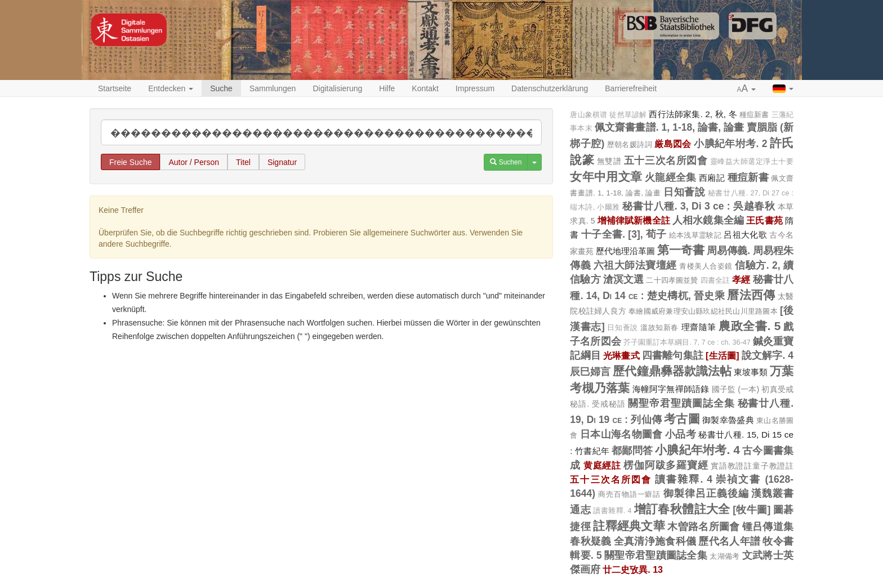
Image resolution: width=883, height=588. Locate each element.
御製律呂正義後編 (706, 493)
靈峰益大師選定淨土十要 (752, 162)
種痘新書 (754, 115)
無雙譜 (609, 161)
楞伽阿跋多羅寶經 (666, 465)
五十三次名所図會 (666, 161)
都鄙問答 (632, 451)
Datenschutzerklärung (550, 88)
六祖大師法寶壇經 (635, 265)
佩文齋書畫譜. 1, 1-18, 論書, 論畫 (670, 127)
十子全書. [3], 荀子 (624, 234)
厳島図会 (673, 144)
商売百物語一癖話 (629, 494)
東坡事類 (751, 372)
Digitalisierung (337, 88)
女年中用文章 (606, 177)
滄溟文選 (624, 279)
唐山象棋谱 (588, 115)
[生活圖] (722, 355)
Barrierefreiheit (631, 88)
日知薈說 (684, 192)
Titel (243, 162)
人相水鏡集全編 (708, 220)
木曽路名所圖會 (703, 527)
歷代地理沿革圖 (625, 251)
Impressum (475, 88)
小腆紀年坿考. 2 (730, 144)
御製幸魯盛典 (728, 420)
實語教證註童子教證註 (752, 466)
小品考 (681, 434)
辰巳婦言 (590, 372)
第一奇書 (681, 250)
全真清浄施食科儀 (655, 541)
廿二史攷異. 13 (633, 569)
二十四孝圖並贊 (672, 280)
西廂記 (712, 178)
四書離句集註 (673, 355)
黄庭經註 (602, 465)
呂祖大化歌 (745, 235)
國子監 (724, 389)
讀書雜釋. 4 (684, 479)
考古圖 (682, 419)
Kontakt (425, 88)
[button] (747, 89)
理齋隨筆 (699, 327)
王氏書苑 (764, 220)
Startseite (115, 88)
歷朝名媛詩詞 (630, 144)
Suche (221, 88)
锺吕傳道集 (768, 527)
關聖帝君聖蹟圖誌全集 (681, 403)
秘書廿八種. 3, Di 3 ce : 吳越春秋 (699, 206)
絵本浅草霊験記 (695, 235)
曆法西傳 (751, 295)
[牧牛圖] (752, 510)
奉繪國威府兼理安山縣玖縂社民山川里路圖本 (703, 311)
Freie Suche (130, 162)
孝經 (741, 279)
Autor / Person (194, 162)
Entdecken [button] (171, 88)
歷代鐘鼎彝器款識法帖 (672, 371)
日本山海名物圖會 (621, 434)
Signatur (282, 162)
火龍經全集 (671, 177)
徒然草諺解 (628, 115)
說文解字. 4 (768, 355)
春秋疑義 (590, 541)
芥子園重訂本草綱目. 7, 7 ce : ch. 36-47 (687, 342)
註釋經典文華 (629, 526)
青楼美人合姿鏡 (706, 266)
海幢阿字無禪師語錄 (671, 389)
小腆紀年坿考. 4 (697, 450)
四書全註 (715, 280)
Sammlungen (273, 88)
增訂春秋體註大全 (682, 509)
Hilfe (387, 88)
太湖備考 (724, 556)
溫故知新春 (659, 328)
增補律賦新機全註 (634, 220)
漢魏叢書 (772, 493)
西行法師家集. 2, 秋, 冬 (693, 114)
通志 (580, 510)
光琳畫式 (621, 355)
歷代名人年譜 (729, 541)
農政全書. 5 (750, 326)
